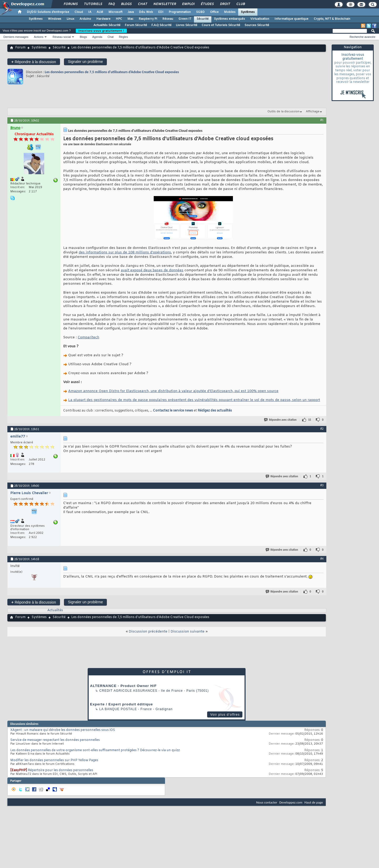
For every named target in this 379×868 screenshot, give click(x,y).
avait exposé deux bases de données (152, 270)
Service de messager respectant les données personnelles (55, 740)
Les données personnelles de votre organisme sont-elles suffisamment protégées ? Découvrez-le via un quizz (95, 750)
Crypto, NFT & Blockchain (332, 19)
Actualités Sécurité (107, 25)
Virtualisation (260, 19)
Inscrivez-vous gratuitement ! (101, 31)
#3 (322, 485)
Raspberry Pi (148, 19)
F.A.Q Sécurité (161, 25)
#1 (322, 120)
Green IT (185, 19)
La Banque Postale (118, 709)
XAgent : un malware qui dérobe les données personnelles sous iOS (63, 730)
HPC (119, 19)
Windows (55, 19)
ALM (100, 12)
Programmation (180, 12)
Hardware (103, 19)
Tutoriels (93, 4)
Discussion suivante (188, 632)
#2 (322, 429)
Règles (123, 37)
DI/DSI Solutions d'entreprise (48, 12)
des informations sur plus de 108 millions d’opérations (125, 252)
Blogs (126, 4)
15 (310, 420)
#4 (322, 559)
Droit (225, 4)
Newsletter (164, 4)
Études (207, 4)
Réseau (168, 19)
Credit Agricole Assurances (128, 691)
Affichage (313, 112)
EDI (161, 12)
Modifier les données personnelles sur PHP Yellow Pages (54, 760)
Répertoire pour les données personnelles (61, 770)
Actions (39, 37)
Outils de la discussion (283, 112)
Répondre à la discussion (34, 62)
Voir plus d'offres (225, 715)
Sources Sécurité (257, 25)
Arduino (85, 19)
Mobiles (230, 12)
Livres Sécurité (187, 25)
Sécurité (203, 19)
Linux (70, 19)
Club (240, 4)
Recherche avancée (362, 37)
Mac (130, 19)
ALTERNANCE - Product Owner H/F (123, 686)
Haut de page (314, 802)
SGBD (200, 12)
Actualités (55, 610)
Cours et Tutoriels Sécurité (221, 25)
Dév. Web (146, 12)
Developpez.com (291, 802)
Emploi (188, 4)
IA (90, 12)
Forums (70, 4)
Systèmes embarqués (230, 19)
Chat (142, 4)
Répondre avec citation (281, 420)
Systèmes (248, 12)
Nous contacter (267, 802)
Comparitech (88, 337)
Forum (20, 48)
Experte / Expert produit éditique (121, 704)
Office (214, 12)
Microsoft (115, 12)
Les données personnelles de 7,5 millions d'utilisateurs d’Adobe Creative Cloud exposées (112, 72)
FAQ (111, 4)
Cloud (79, 12)
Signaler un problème (85, 62)
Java (131, 12)
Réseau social (62, 37)
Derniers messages (16, 37)
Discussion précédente (148, 632)
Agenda (97, 37)
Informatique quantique (291, 19)
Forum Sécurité (136, 25)
